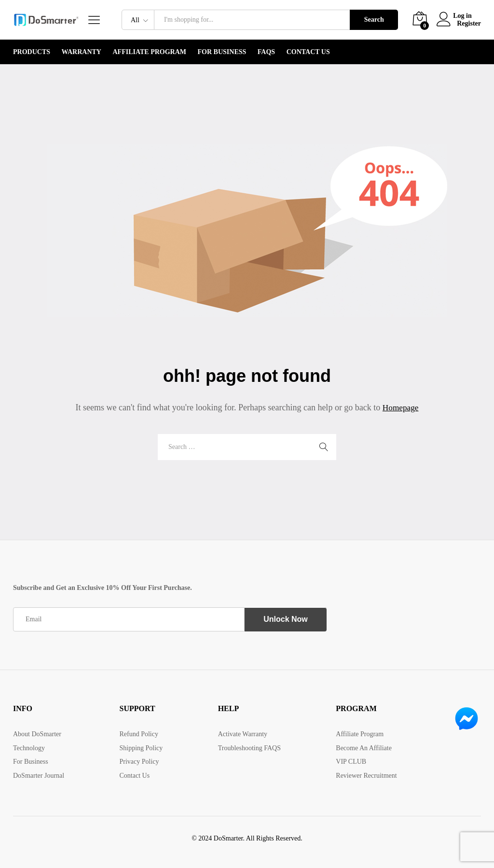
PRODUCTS (32, 52)
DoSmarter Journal (39, 776)
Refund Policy (139, 734)
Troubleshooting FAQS (249, 748)
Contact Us (308, 52)
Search (374, 20)
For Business (222, 52)
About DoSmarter (37, 734)
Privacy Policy (139, 762)
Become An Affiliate (364, 748)
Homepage (400, 407)
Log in (456, 16)
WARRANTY (82, 52)
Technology (29, 748)
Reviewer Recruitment (366, 776)
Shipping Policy (141, 748)
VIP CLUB (351, 762)
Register (469, 23)
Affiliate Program (149, 52)
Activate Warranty (243, 734)
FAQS (266, 52)
